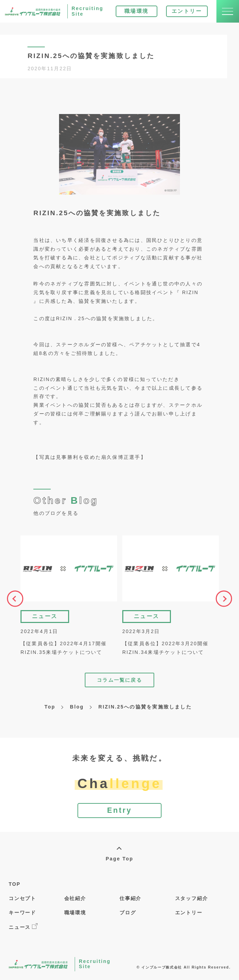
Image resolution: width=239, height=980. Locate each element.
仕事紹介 (130, 900)
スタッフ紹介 (192, 900)
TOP (15, 886)
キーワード (22, 915)
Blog (77, 708)
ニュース (23, 928)
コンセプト (22, 900)
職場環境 (133, 13)
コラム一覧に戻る (119, 681)
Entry (119, 812)
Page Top (119, 860)
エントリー (184, 13)
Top (50, 708)
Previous (14, 600)
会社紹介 (75, 900)
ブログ (128, 915)
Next (225, 600)
